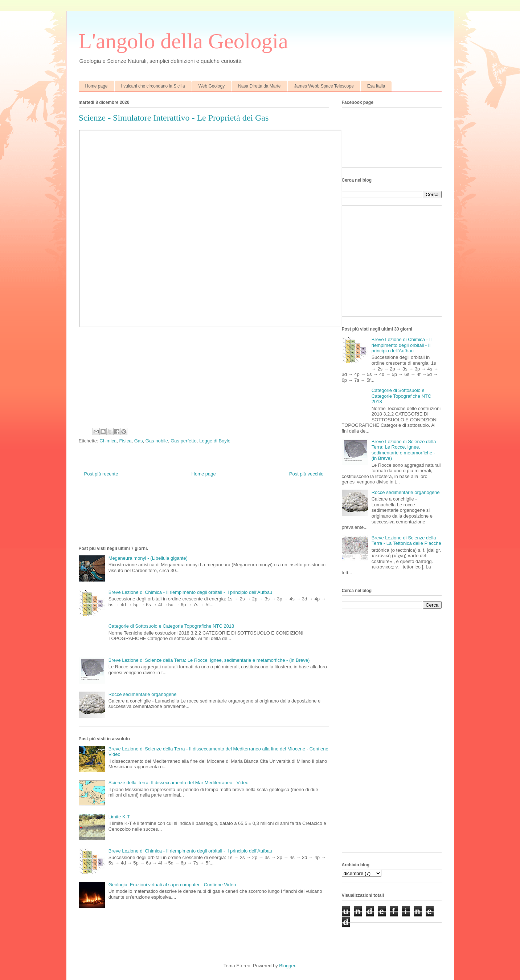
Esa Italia (376, 86)
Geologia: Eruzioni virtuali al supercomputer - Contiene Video (172, 885)
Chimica (108, 441)
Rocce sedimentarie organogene (143, 694)
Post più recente (101, 474)
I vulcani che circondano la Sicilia (153, 86)
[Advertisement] (211, 512)
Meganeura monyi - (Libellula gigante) (148, 558)
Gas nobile (157, 441)
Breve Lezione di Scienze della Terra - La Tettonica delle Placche (406, 541)
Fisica (126, 441)
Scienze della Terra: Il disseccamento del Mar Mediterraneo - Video (179, 783)
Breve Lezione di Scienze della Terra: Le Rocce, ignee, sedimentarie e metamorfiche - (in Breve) (209, 660)
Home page (97, 86)
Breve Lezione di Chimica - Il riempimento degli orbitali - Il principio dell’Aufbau (191, 592)
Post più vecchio (306, 474)
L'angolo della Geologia (183, 41)
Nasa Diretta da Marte (259, 86)
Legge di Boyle (215, 441)
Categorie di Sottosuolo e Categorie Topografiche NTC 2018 (171, 626)
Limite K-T (119, 817)
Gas (139, 441)
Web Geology (212, 86)
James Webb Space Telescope (324, 86)
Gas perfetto (184, 441)
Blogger (287, 966)
